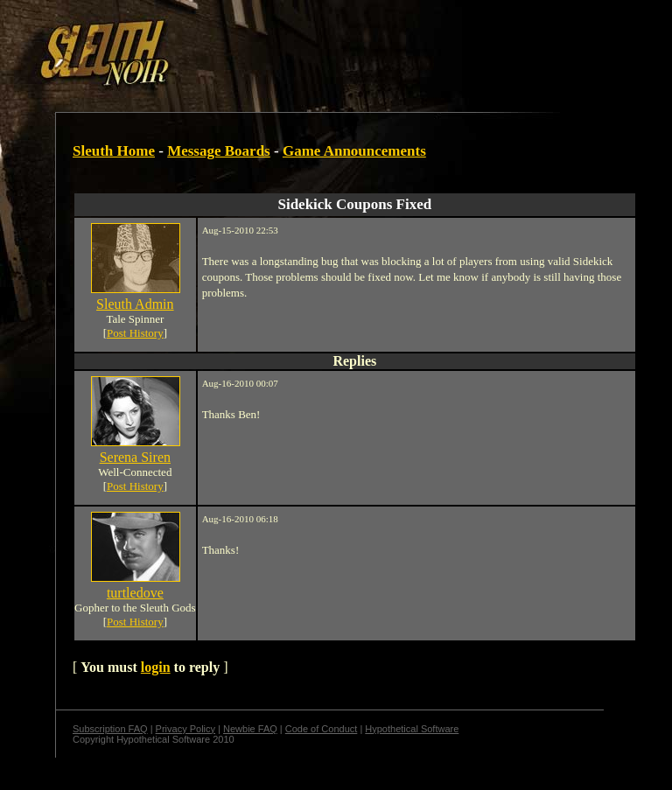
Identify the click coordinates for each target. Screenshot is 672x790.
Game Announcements (354, 151)
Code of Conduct (322, 729)
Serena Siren (135, 457)
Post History (135, 333)
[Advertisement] (304, 46)
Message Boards (219, 151)
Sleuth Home (114, 151)
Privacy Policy (185, 729)
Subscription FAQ (110, 729)
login (156, 667)
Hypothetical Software (412, 729)
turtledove (135, 593)
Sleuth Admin (135, 304)
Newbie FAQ (250, 729)
